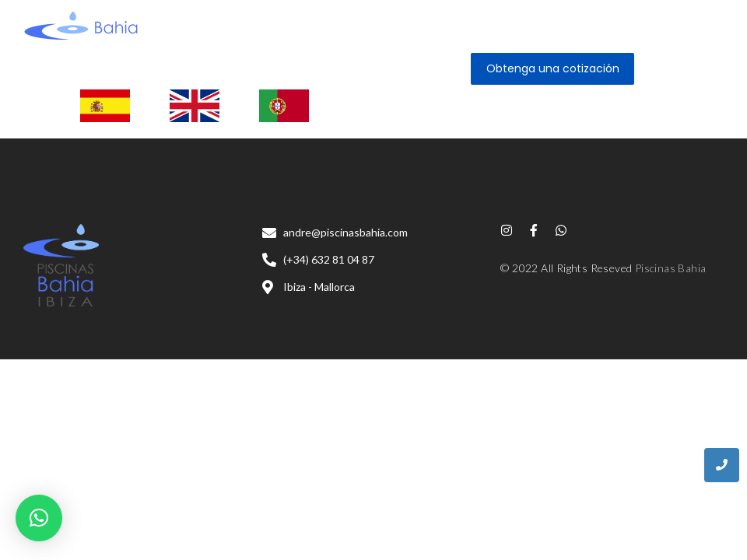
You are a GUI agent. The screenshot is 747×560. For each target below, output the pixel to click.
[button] (39, 518)
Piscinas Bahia (671, 268)
